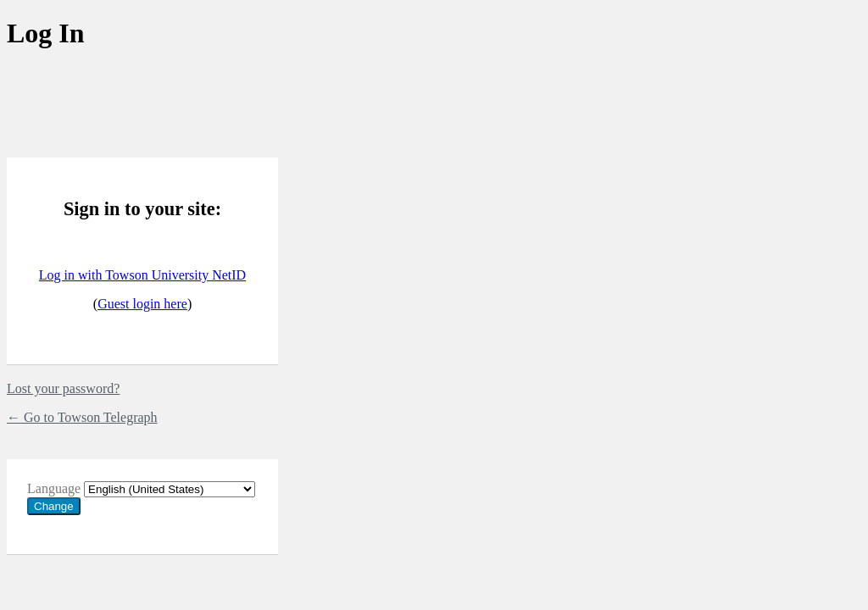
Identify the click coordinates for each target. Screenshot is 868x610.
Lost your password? (63, 388)
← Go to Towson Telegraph (82, 417)
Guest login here (142, 304)
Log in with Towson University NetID (142, 275)
